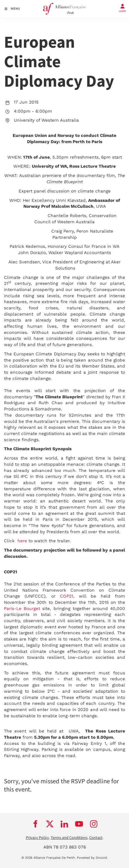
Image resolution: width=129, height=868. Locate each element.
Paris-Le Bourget (22, 609)
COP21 (67, 596)
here (22, 541)
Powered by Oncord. (92, 858)
